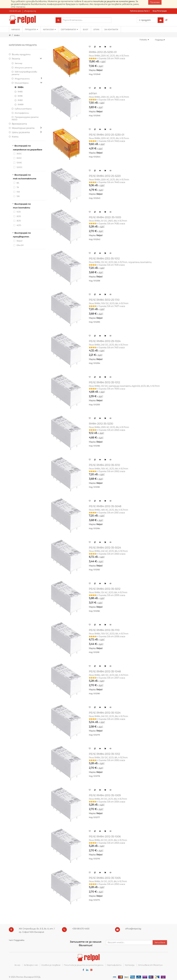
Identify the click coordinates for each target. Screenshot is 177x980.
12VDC (19, 167)
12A (18, 196)
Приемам (155, 2)
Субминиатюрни (23, 109)
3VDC (19, 154)
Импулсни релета (24, 68)
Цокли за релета (21, 132)
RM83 (20, 100)
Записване (160, 942)
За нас (17, 965)
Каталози (130, 965)
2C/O (19, 216)
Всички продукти (21, 54)
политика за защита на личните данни (114, 1)
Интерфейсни (22, 113)
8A (18, 183)
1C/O (19, 212)
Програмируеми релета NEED (25, 118)
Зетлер (19, 63)
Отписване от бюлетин (150, 965)
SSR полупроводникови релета (24, 73)
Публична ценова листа (140, 11)
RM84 (17, 35)
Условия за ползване (51, 965)
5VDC (19, 158)
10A (18, 192)
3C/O (19, 221)
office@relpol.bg (30, 11)
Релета (16, 59)
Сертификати (114, 965)
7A (18, 187)
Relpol (19, 241)
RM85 (20, 92)
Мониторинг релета (23, 128)
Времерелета (19, 124)
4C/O (19, 225)
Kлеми (15, 137)
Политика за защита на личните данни (84, 965)
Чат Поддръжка (17, 940)
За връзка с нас (31, 965)
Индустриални (22, 79)
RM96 (20, 96)
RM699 (21, 104)
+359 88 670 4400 (15, 11)
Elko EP (20, 245)
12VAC (19, 163)
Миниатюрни (22, 83)
